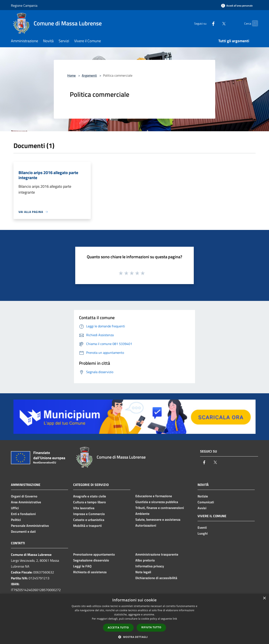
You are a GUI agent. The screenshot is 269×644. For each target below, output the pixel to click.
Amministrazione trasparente (157, 554)
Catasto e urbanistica (89, 520)
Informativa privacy (150, 566)
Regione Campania (24, 5)
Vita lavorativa (84, 508)
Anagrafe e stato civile (90, 496)
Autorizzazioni (146, 525)
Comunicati (206, 502)
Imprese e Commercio (89, 514)
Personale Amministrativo (30, 526)
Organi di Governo (24, 496)
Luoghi (203, 533)
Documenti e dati (23, 531)
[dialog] (134, 619)
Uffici (15, 508)
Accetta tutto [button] (118, 628)
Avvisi (202, 508)
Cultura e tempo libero (90, 502)
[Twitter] (216, 23)
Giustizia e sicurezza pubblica (157, 502)
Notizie (203, 496)
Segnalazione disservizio (91, 560)
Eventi (202, 527)
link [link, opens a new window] (175, 619)
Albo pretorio (145, 560)
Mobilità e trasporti (87, 526)
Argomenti (89, 75)
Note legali (143, 572)
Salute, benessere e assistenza (158, 519)
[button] (134, 637)
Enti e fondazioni (23, 514)
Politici (16, 520)
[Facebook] (205, 23)
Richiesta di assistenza (90, 572)
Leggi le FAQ (82, 566)
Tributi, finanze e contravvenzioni (160, 508)
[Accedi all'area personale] (237, 6)
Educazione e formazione (154, 496)
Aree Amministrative (26, 502)
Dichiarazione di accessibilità (156, 578)
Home (71, 75)
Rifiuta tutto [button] (151, 627)
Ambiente (142, 514)
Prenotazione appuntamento (94, 554)
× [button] (264, 598)
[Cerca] (253, 23)
